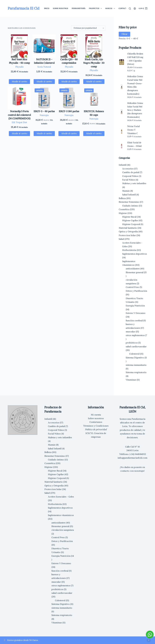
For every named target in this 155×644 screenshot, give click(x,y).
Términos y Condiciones (96, 426)
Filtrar (124, 34)
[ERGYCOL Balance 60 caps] (94, 98)
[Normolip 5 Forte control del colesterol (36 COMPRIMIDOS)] (19, 98)
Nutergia (44, 115)
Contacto (123, 8)
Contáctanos (96, 422)
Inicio (47, 8)
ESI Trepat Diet (19, 122)
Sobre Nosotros (60, 8)
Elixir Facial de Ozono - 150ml (134, 144)
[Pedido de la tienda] (88, 28)
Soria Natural (44, 67)
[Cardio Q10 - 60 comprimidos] (69, 46)
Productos (96, 8)
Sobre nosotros (96, 418)
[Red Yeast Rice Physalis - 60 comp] (19, 46)
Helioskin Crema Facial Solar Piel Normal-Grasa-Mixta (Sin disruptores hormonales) (135, 85)
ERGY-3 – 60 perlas (44, 111)
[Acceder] (135, 8)
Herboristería (78, 8)
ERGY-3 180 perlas (69, 111)
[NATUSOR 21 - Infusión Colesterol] (44, 46)
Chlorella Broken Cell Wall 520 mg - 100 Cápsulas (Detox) (135, 59)
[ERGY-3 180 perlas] (69, 98)
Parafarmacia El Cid (24, 8)
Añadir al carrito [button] (19, 81)
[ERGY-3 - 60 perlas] (44, 98)
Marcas (111, 8)
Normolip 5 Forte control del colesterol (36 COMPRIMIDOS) (19, 115)
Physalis (19, 67)
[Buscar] (130, 8)
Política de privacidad (96, 429)
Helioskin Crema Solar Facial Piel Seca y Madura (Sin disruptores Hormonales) (135, 110)
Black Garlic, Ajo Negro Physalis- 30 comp (94, 63)
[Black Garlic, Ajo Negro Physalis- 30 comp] (94, 46)
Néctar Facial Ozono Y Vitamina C (133, 130)
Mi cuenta (96, 415)
